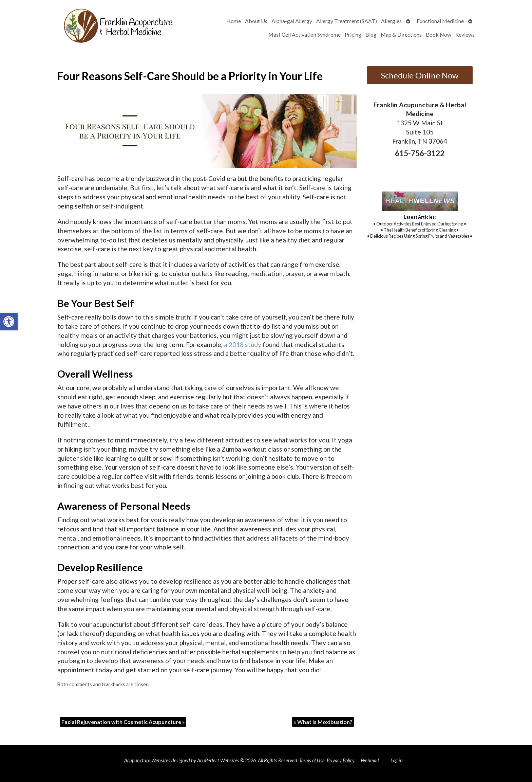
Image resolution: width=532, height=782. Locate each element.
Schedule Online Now (420, 75)
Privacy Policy (340, 760)
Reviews (465, 34)
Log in (397, 760)
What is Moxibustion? (323, 722)
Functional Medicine (440, 21)
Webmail (370, 760)
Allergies (391, 21)
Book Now (439, 34)
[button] (9, 322)
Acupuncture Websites (147, 760)
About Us (256, 21)
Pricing (353, 34)
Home (234, 21)
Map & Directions (401, 34)
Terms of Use (312, 760)
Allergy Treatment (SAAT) (347, 21)
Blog (371, 34)
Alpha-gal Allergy (292, 21)
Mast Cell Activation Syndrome (305, 34)
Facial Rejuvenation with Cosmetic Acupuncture (123, 722)
